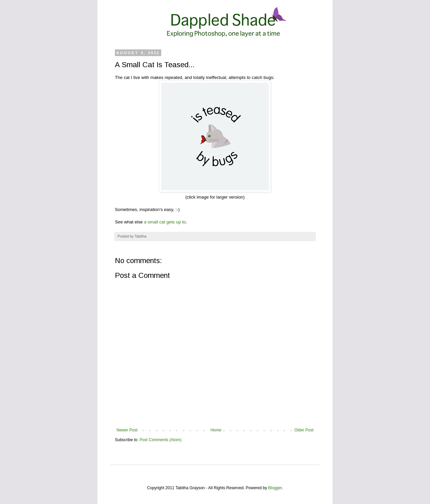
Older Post (304, 430)
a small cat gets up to (165, 222)
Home (216, 430)
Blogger (275, 488)
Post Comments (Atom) (160, 440)
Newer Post (127, 430)
